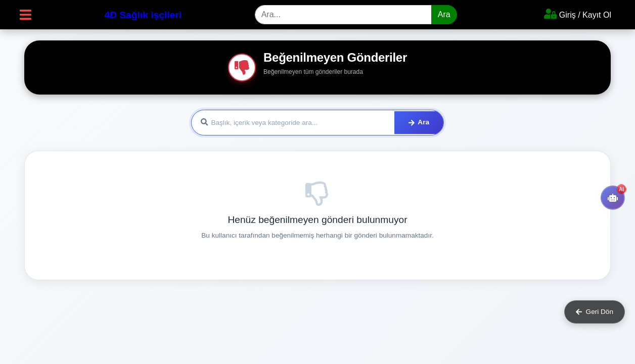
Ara (444, 14)
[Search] (343, 15)
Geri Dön (595, 312)
